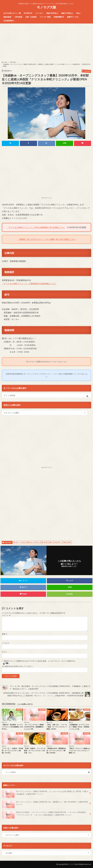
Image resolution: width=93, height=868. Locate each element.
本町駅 (46, 542)
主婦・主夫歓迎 (31, 17)
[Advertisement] (46, 42)
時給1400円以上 (52, 13)
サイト (4, 652)
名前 (5, 634)
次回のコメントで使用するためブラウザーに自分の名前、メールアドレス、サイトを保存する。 (40, 661)
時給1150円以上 (67, 13)
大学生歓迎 (18, 17)
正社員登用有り (9, 21)
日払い (79, 13)
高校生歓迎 (7, 17)
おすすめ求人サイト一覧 (12, 13)
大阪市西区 (8, 542)
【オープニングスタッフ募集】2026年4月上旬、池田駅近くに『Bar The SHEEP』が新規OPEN (45, 804)
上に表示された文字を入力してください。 (18, 666)
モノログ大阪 (46, 7)
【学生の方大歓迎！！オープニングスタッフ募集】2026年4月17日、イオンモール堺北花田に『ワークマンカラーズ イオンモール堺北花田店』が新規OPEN (45, 814)
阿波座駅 (68, 542)
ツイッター (39, 13)
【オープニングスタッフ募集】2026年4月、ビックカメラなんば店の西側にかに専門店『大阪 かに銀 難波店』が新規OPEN (45, 794)
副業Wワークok (73, 17)
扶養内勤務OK (59, 17)
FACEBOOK (28, 13)
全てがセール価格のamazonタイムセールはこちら (46, 362)
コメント (6, 615)
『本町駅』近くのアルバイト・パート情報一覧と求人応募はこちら (46, 239)
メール (5, 643)
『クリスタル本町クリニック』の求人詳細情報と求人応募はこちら (36, 227)
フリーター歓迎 (45, 17)
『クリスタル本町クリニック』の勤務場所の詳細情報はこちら (29, 284)
